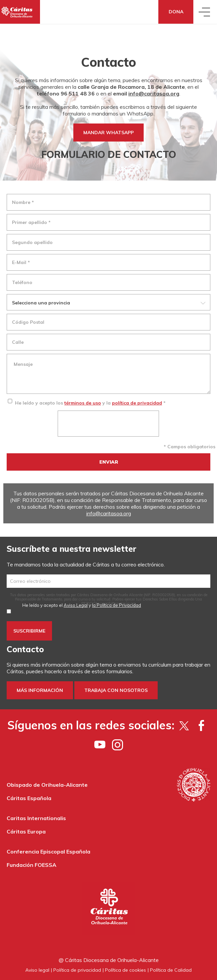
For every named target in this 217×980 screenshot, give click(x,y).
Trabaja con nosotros (116, 690)
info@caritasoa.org (154, 93)
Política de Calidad (171, 970)
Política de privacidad (77, 970)
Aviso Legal (76, 605)
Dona (176, 12)
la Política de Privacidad (116, 605)
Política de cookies (125, 970)
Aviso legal (37, 970)
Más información (40, 690)
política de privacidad (137, 403)
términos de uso (83, 403)
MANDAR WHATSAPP (108, 133)
